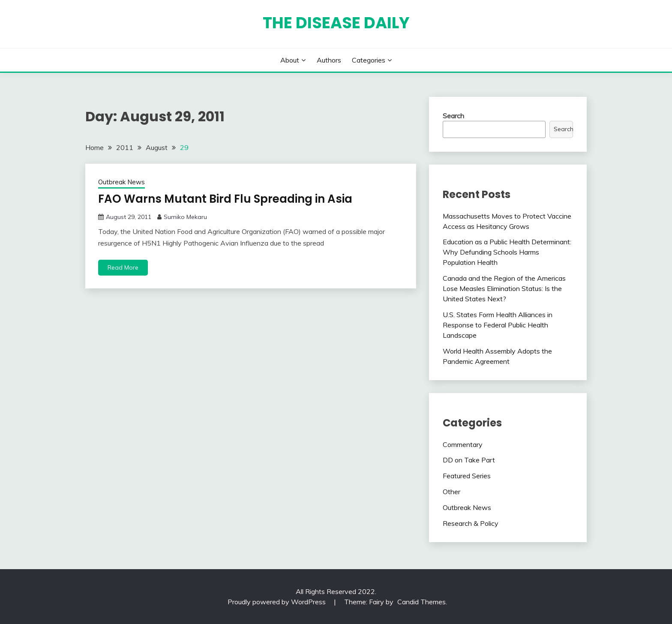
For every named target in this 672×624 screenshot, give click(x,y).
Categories (369, 60)
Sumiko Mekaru (185, 217)
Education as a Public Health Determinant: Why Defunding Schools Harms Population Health (507, 252)
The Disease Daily (336, 23)
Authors (329, 60)
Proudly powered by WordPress (277, 602)
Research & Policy (471, 523)
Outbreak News (121, 182)
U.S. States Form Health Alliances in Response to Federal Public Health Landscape (498, 325)
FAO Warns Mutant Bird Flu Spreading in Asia (225, 199)
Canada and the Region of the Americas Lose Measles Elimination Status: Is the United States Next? (504, 288)
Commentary (463, 444)
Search (453, 116)
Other (451, 492)
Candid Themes (421, 602)
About (290, 60)
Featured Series (467, 476)
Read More (123, 267)
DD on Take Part (469, 460)
